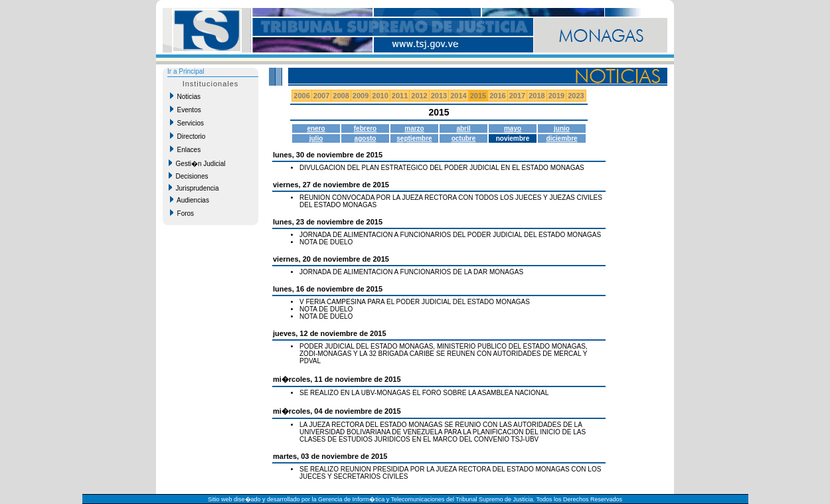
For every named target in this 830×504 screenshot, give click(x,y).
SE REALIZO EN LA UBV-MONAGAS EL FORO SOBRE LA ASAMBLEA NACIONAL (424, 393)
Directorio (188, 136)
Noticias (185, 96)
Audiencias (190, 200)
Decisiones (188, 176)
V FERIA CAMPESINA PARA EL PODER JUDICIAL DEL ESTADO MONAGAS (415, 302)
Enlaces (185, 149)
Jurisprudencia (194, 188)
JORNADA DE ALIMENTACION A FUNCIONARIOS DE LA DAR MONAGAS (411, 272)
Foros (182, 213)
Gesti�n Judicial (197, 163)
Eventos (186, 110)
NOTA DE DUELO (326, 242)
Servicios (187, 123)
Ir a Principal (186, 71)
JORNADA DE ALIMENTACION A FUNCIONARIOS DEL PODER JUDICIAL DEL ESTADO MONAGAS (450, 235)
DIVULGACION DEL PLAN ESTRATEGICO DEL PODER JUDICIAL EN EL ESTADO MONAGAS (442, 168)
